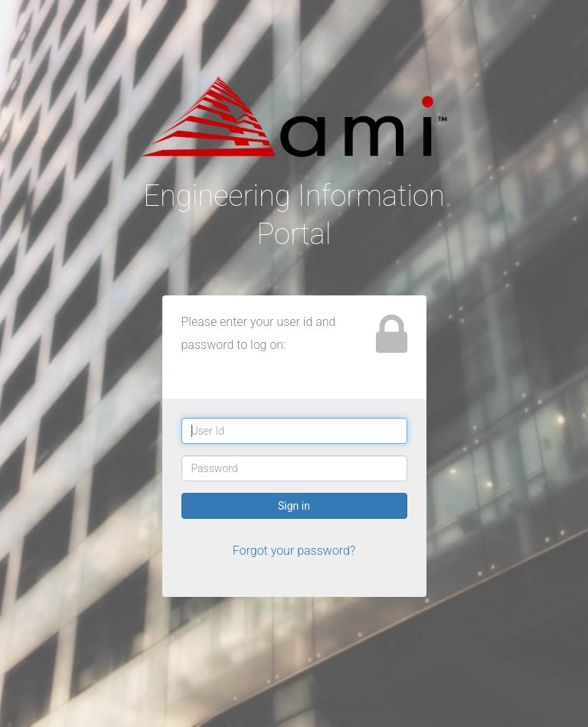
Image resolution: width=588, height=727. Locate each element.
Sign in (294, 506)
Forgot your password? (294, 551)
